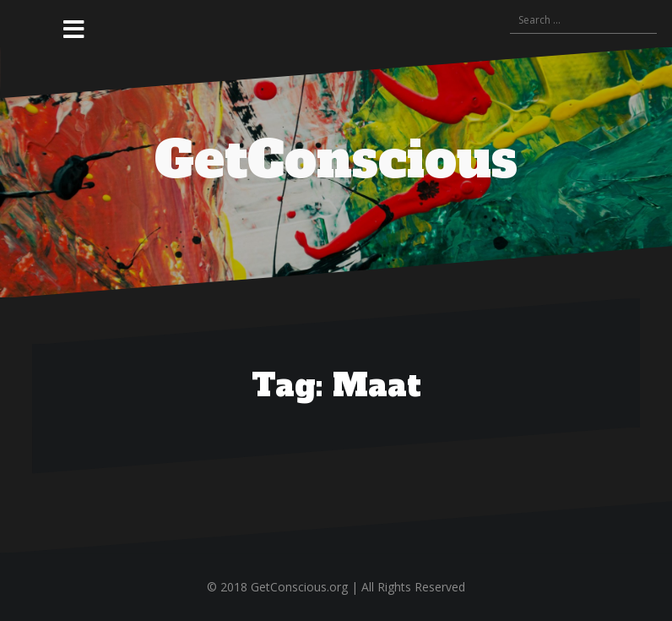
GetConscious (336, 160)
